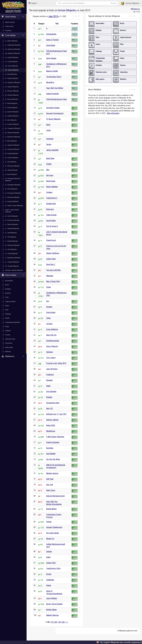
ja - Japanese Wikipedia (12, 145)
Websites (8, 352)
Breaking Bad (51, 204)
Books (7, 285)
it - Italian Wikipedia (11, 141)
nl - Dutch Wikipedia (11, 174)
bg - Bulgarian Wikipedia (12, 53)
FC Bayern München (53, 119)
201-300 (62, 622)
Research (114, 3)
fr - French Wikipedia (11, 108)
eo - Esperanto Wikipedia (13, 82)
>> (67, 622)
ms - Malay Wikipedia (11, 170)
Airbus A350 (51, 425)
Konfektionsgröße (53, 341)
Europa (49, 144)
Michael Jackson (52, 473)
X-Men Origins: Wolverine (55, 437)
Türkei (48, 318)
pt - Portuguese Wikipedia (13, 193)
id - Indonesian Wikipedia (13, 137)
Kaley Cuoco (51, 490)
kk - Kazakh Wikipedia (12, 153)
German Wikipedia (131, 3)
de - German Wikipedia (12, 70)
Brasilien (49, 397)
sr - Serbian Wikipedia (12, 224)
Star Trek (50, 485)
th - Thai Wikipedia (11, 237)
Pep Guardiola (51, 392)
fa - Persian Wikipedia (12, 99)
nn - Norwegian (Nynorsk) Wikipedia (13, 180)
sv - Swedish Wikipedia (12, 229)
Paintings (8, 314)
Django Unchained (53, 442)
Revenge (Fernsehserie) (55, 113)
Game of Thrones (52, 40)
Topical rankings (13, 275)
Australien (50, 448)
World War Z (51, 264)
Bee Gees (50, 175)
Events (7, 306)
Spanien (49, 551)
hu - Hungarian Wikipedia (13, 128)
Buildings (8, 289)
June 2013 (54, 16)
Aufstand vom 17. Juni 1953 (56, 414)
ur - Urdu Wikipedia (11, 249)
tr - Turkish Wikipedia (11, 241)
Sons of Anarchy (52, 346)
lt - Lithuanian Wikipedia (12, 166)
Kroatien (49, 307)
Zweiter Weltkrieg (53, 253)
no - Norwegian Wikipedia (13, 185)
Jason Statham (52, 598)
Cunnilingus (50, 580)
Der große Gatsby (53, 533)
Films (7, 310)
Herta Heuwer (51, 58)
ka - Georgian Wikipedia (12, 149)
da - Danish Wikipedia (12, 66)
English (33, 3)
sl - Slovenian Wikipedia (12, 220)
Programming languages (12, 322)
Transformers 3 (52, 198)
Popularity (8, 30)
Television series (10, 339)
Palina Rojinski (51, 215)
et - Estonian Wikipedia (12, 91)
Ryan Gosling (51, 312)
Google (49, 574)
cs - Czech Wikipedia (11, 62)
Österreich (50, 209)
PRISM (49, 164)
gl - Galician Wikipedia (12, 112)
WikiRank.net (13, 356)
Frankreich (50, 375)
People (7, 318)
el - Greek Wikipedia (11, 74)
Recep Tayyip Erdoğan (54, 604)
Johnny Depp (51, 259)
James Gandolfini (52, 150)
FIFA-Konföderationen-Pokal (56, 99)
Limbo (48, 130)
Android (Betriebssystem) (56, 496)
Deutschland (51, 45)
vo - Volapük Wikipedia (12, 262)
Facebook (50, 139)
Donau (48, 287)
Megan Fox (50, 539)
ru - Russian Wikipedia (12, 201)
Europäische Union (53, 403)
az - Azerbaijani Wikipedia (13, 45)
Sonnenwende (51, 34)
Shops (7, 326)
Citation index (9, 26)
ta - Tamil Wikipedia (11, 233)
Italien (48, 386)
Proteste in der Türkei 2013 (56, 363)
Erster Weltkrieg (52, 329)
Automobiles (9, 281)
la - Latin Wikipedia (11, 162)
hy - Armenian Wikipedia (12, 133)
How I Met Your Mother (55, 88)
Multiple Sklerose (52, 615)
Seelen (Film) (51, 563)
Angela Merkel (51, 509)
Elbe (48, 170)
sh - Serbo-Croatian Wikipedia (14, 206)
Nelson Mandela (52, 187)
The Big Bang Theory (54, 77)
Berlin (48, 125)
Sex (48, 301)
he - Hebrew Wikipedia (12, 116)
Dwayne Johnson (52, 420)
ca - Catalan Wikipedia (12, 57)
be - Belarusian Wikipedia (13, 49)
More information (113, 113)
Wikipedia (50, 276)
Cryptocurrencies (10, 301)
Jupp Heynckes (52, 369)
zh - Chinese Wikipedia (12, 266)
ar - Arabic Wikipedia (11, 41)
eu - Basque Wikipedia (12, 95)
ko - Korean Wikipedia (12, 158)
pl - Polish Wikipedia (11, 189)
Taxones (8, 335)
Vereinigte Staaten (53, 108)
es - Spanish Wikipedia (12, 87)
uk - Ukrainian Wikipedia (12, 245)
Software (8, 331)
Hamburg (50, 352)
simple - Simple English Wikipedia (12, 211)
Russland (49, 380)
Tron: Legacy (51, 358)
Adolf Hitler (50, 158)
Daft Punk (50, 479)
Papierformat (51, 240)
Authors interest (10, 22)
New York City (51, 335)
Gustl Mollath (51, 454)
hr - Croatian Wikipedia (12, 124)
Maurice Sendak (52, 71)
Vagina (49, 585)
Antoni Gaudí (51, 181)
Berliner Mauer (51, 610)
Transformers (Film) (53, 568)
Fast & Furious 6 (52, 226)
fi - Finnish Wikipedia (11, 103)
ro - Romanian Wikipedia (12, 197)
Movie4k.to (50, 82)
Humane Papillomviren (54, 527)
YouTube (49, 324)
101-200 (54, 622)
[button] (73, 16)
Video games (9, 347)
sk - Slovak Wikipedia (12, 216)
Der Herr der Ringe (53, 459)
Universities (9, 343)
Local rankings (13, 35)
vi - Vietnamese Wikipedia (13, 258)
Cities (7, 297)
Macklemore (51, 431)
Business (8, 293)
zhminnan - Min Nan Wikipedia (14, 270)
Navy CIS (50, 408)
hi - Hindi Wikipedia (11, 120)
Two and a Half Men (53, 270)
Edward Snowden (53, 94)
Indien (48, 557)
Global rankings (13, 17)
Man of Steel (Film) (53, 281)
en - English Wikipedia (12, 78)
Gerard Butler (51, 221)
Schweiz (49, 192)
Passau (49, 522)
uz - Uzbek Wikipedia (11, 254)
